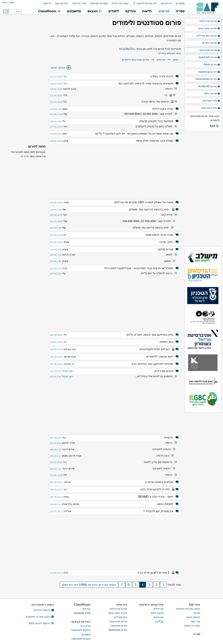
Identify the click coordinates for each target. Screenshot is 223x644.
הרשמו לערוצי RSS (41, 623)
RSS (214, 126)
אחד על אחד (79, 3)
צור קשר (195, 621)
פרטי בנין (86, 626)
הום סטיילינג (120, 617)
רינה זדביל (68, 371)
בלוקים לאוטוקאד (81, 630)
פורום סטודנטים (210, 50)
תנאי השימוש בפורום (170, 53)
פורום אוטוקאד (119, 626)
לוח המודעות (211, 101)
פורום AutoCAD (210, 57)
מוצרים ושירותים (99, 3)
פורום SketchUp (209, 72)
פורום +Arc (212, 94)
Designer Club (82, 613)
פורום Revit (212, 65)
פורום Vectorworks (208, 79)
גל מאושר (69, 364)
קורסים (87, 609)
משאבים (86, 634)
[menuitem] (178, 3)
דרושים (47, 3)
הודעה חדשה (61, 68)
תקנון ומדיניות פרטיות (188, 609)
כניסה (4, 3)
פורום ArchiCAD (209, 86)
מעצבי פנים (157, 613)
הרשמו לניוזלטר (43, 610)
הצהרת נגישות (192, 626)
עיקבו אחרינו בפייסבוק (40, 617)
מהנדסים (159, 617)
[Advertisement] (115, 170)
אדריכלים (158, 609)
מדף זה (25, 156)
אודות (197, 613)
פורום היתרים (211, 43)
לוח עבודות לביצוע (147, 3)
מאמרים (180, 3)
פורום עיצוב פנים (209, 28)
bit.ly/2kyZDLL (127, 49)
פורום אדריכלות (210, 21)
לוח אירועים (61, 3)
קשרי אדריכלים (120, 3)
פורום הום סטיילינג (208, 36)
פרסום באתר (193, 617)
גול (65, 76)
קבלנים (159, 621)
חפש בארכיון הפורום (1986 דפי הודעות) (89, 585)
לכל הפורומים (211, 108)
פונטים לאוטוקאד (81, 639)
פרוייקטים (166, 3)
